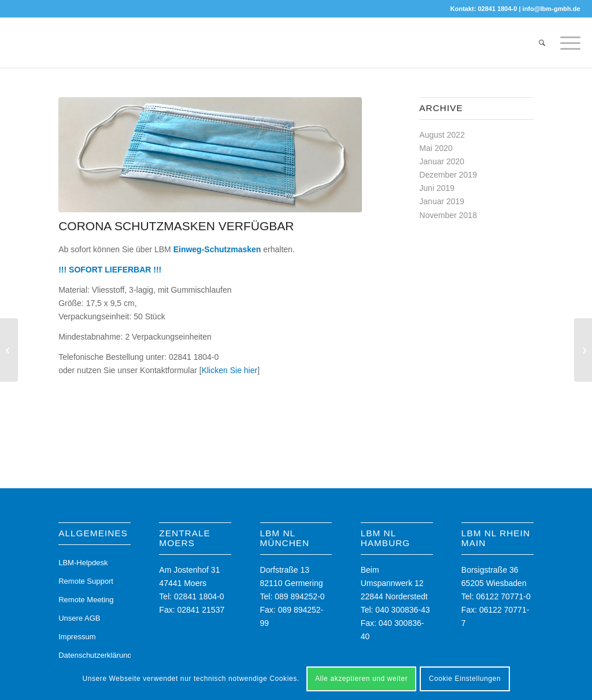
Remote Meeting (86, 600)
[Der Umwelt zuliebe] (583, 350)
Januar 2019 (442, 201)
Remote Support (86, 581)
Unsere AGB (79, 618)
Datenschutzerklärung (95, 655)
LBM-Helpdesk (83, 563)
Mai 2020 (436, 148)
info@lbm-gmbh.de (552, 9)
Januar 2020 (442, 161)
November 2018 (448, 215)
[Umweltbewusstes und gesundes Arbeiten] (9, 350)
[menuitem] (542, 43)
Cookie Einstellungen (465, 679)
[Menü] (567, 43)
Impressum (77, 637)
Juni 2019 (437, 188)
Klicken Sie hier (230, 370)
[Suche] (542, 43)
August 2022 (442, 135)
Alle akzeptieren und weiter (361, 679)
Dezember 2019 (448, 175)
